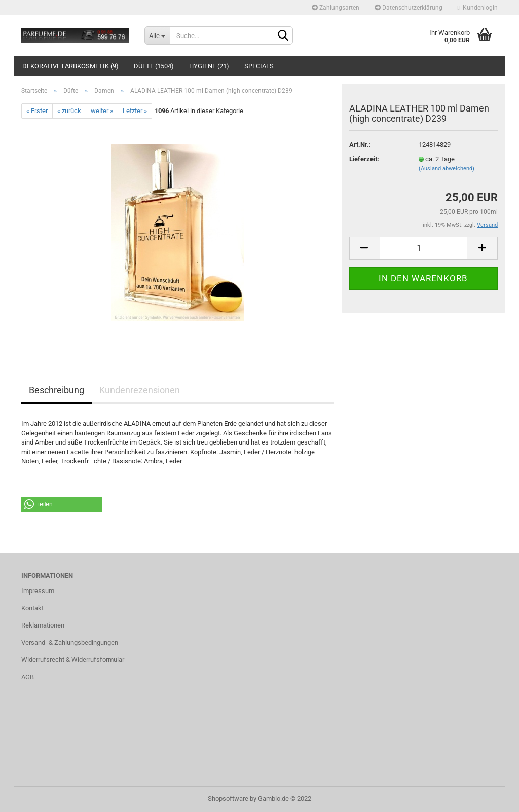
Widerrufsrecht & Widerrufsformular (73, 660)
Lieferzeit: (364, 159)
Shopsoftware (228, 799)
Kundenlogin (478, 8)
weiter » (102, 111)
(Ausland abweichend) (447, 169)
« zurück (69, 111)
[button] (62, 504)
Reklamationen (43, 625)
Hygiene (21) (209, 66)
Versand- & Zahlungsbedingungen (70, 642)
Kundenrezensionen (140, 390)
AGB (28, 677)
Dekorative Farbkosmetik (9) (70, 66)
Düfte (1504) (154, 66)
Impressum (38, 591)
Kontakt (32, 608)
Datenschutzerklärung (409, 8)
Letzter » (135, 111)
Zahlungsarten (336, 8)
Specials (259, 66)
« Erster (37, 111)
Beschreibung (57, 390)
